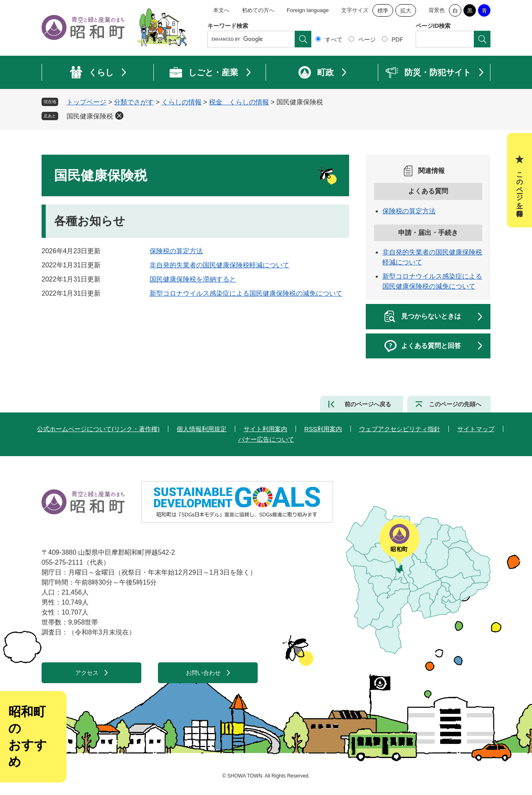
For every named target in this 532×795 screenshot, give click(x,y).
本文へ (221, 10)
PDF (397, 40)
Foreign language (308, 10)
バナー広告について (266, 439)
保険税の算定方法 (176, 251)
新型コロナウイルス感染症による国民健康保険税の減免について (246, 293)
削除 (119, 116)
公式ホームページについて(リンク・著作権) (98, 429)
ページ (367, 40)
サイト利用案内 (265, 429)
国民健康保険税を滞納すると (193, 279)
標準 (383, 11)
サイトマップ (476, 429)
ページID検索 (433, 26)
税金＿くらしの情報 (239, 102)
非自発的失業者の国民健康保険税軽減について (219, 265)
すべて (334, 40)
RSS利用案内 (323, 429)
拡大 (406, 11)
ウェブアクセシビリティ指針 (400, 429)
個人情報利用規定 (202, 429)
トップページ (86, 102)
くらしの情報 (182, 102)
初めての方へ (258, 10)
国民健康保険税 (90, 116)
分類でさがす (134, 102)
